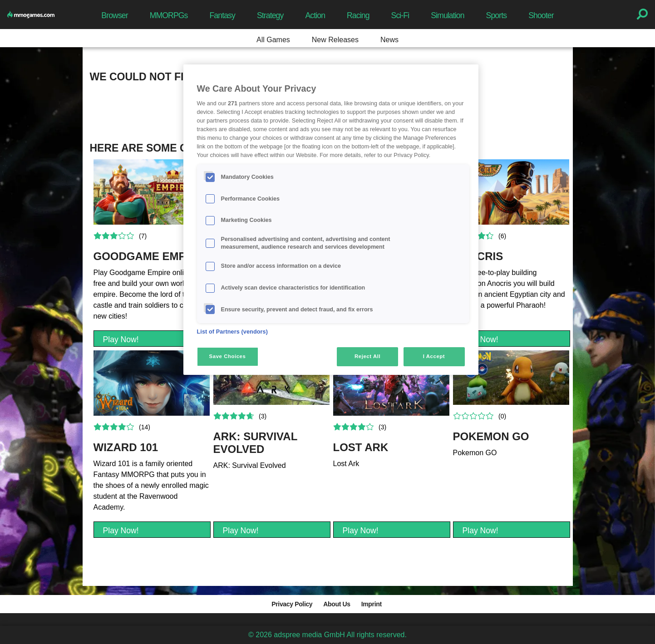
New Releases (335, 40)
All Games (273, 40)
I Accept (434, 356)
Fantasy (222, 15)
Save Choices (228, 356)
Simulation (447, 15)
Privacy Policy (292, 604)
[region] (331, 220)
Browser (114, 15)
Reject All (367, 356)
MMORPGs (169, 15)
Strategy (270, 15)
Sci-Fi (400, 15)
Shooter (541, 15)
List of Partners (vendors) (233, 332)
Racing (358, 15)
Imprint (372, 604)
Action (315, 15)
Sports (497, 15)
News (389, 40)
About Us (337, 604)
